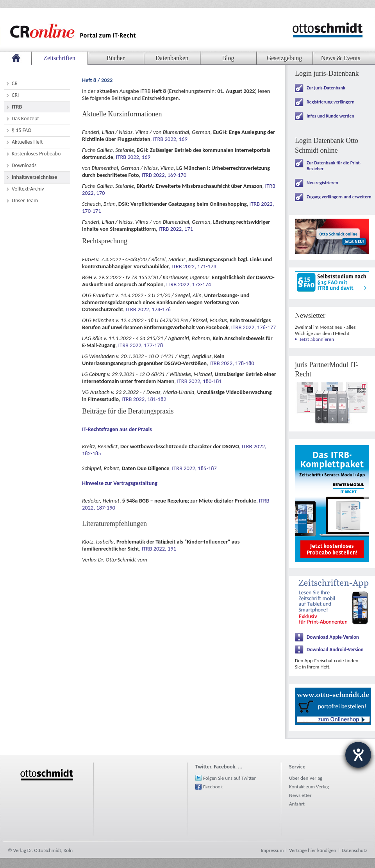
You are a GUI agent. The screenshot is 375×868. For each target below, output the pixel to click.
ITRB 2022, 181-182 (144, 399)
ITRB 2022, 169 (170, 139)
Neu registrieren (322, 183)
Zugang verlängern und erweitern (339, 197)
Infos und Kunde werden (330, 116)
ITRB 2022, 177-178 (140, 345)
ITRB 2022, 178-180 (232, 363)
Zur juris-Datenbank (326, 88)
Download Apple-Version (333, 637)
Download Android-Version (335, 650)
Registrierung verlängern (330, 102)
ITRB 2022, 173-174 (189, 284)
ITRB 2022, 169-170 (164, 175)
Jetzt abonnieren (317, 339)
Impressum (272, 850)
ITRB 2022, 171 (176, 229)
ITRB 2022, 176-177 (254, 327)
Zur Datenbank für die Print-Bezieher (334, 166)
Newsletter (300, 795)
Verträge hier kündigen (312, 850)
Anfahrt (297, 804)
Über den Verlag (306, 778)
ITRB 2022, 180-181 (199, 381)
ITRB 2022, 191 (159, 549)
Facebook (213, 787)
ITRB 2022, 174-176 (148, 309)
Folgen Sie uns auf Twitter (229, 778)
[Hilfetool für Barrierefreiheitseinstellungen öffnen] (358, 755)
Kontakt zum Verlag (309, 787)
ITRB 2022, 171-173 (194, 266)
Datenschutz (354, 850)
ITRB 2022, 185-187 (194, 468)
